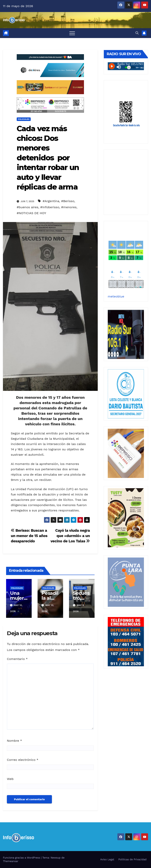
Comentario (17, 659)
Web (10, 779)
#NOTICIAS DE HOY (31, 213)
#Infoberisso (50, 207)
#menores (69, 207)
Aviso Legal (107, 859)
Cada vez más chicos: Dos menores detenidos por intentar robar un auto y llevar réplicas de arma (48, 158)
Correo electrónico (23, 760)
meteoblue (116, 296)
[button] (137, 33)
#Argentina (51, 201)
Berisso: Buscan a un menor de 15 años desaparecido (29, 536)
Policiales (24, 119)
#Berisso (68, 201)
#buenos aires (28, 207)
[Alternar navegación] (72, 33)
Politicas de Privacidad (132, 859)
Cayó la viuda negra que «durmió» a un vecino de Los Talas (70, 536)
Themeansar (11, 861)
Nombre (14, 741)
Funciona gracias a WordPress (22, 858)
